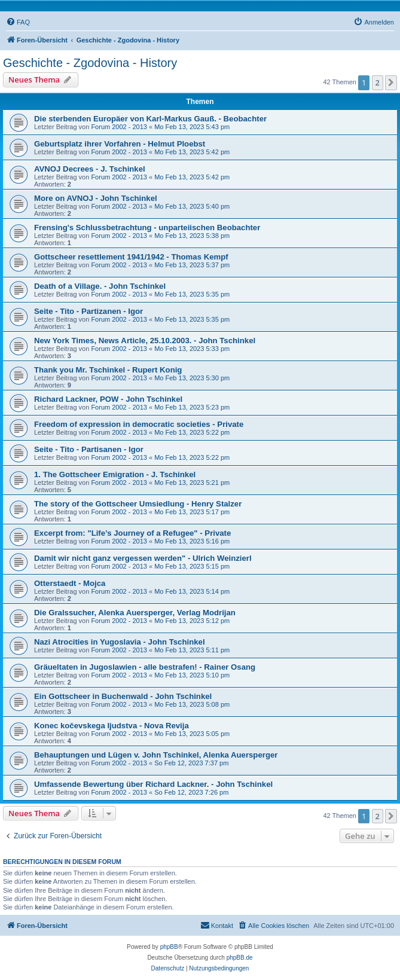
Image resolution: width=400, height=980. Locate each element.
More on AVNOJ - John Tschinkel (96, 198)
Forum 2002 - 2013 (119, 127)
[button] (391, 83)
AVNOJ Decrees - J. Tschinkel (90, 169)
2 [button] (378, 83)
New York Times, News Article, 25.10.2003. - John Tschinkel (145, 341)
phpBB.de (240, 958)
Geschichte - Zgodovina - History (90, 63)
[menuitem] (18, 22)
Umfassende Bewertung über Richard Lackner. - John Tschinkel (153, 784)
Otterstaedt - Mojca (70, 583)
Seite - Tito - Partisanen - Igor (89, 449)
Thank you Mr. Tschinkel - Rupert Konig (108, 370)
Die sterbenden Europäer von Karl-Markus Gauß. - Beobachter (150, 119)
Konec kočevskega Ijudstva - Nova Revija (112, 726)
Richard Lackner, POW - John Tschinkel (108, 399)
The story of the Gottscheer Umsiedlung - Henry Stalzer (138, 504)
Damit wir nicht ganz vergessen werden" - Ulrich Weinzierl (143, 558)
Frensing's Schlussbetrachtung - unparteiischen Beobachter (147, 228)
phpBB (169, 947)
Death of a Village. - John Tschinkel (100, 286)
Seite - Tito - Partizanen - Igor (88, 311)
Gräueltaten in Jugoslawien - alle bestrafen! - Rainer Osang (145, 667)
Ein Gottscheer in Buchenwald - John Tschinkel (123, 696)
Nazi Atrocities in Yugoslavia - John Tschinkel (120, 642)
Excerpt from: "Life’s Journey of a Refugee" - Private (132, 533)
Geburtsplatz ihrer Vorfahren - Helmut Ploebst (120, 144)
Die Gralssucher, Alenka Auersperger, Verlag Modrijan (135, 613)
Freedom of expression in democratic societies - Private (139, 424)
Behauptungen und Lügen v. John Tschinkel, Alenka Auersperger (156, 755)
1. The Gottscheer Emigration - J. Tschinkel (115, 474)
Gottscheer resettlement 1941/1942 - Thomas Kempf (131, 257)
